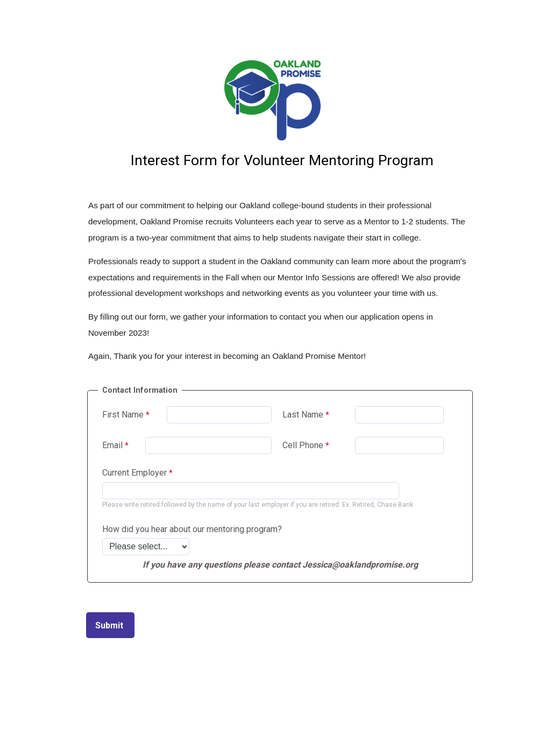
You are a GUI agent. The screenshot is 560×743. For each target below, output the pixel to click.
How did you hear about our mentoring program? (192, 529)
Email (112, 445)
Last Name (303, 415)
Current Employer (134, 473)
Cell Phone (303, 445)
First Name (123, 415)
